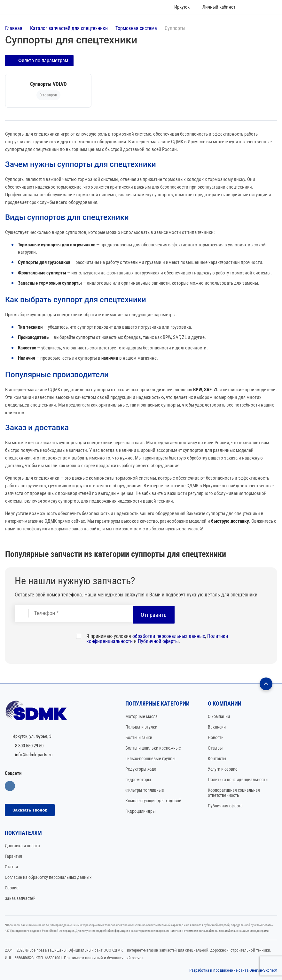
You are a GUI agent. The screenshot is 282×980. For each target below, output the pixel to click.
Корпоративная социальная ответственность (234, 792)
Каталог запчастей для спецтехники (69, 28)
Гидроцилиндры (141, 811)
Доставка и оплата (22, 845)
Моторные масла (141, 716)
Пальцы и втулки (141, 726)
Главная (14, 28)
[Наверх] (266, 683)
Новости (216, 737)
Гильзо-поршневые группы (150, 758)
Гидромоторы (138, 779)
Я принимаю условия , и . (157, 638)
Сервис (12, 887)
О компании (219, 716)
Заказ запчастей (20, 898)
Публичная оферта (225, 805)
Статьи (11, 866)
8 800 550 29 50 (29, 745)
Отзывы (215, 747)
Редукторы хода (141, 768)
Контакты (217, 758)
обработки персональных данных (169, 636)
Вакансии (217, 726)
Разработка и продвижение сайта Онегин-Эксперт (233, 970)
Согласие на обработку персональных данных (48, 877)
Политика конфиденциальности (238, 779)
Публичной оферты (158, 641)
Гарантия (13, 856)
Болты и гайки (139, 737)
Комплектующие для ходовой (153, 800)
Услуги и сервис (223, 768)
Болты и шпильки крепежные (153, 747)
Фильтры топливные (145, 789)
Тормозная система (136, 28)
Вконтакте (10, 785)
